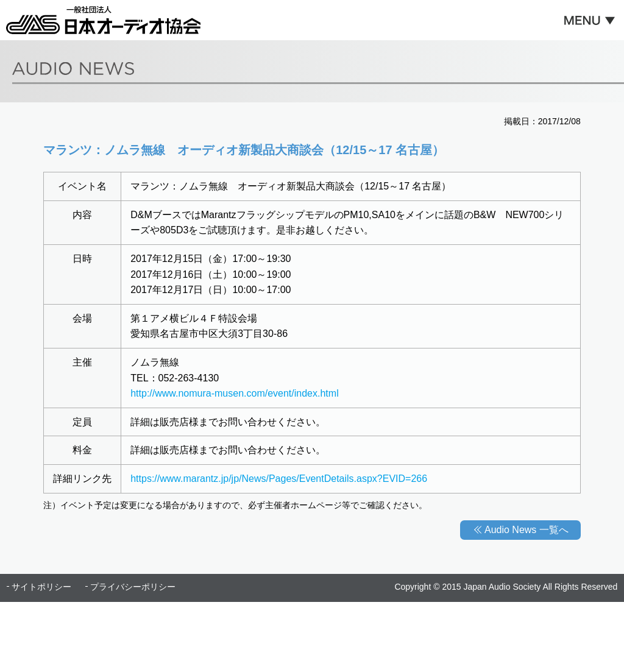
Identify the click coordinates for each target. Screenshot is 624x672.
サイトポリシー (41, 587)
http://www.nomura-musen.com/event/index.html (234, 393)
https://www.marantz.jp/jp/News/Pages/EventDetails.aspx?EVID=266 (279, 479)
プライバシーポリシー (133, 587)
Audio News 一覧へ (526, 530)
